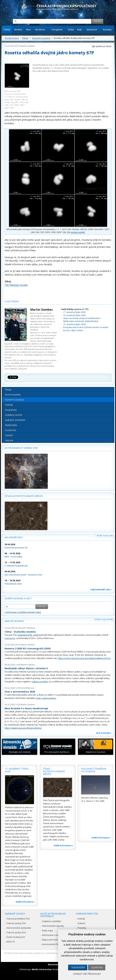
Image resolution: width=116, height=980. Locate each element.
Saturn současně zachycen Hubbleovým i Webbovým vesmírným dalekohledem (82, 320)
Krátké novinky (14, 621)
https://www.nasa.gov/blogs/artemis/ (23, 728)
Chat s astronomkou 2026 (20, 692)
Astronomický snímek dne (21, 448)
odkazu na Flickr (40, 682)
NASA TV (11, 942)
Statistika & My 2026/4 (29, 635)
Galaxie (81, 923)
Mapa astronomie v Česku (55, 940)
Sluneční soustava (41, 38)
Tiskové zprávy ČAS (16, 923)
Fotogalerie (57, 30)
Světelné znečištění (15, 420)
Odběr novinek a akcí (18, 598)
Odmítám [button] (97, 967)
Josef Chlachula (28, 628)
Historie (9, 440)
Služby (71, 30)
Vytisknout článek (103, 46)
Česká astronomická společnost (28, 953)
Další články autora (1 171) (75, 309)
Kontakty (107, 30)
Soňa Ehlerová (27, 688)
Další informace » (25, 902)
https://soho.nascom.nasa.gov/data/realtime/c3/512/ (84, 658)
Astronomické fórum (52, 944)
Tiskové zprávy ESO (16, 932)
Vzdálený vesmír (14, 415)
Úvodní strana (12, 38)
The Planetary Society (16, 285)
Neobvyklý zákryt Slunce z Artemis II (26, 668)
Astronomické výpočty (53, 926)
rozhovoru (10, 638)
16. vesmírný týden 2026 (74, 315)
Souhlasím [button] (78, 967)
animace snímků (78, 232)
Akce (28, 30)
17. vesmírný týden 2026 (74, 312)
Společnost (92, 30)
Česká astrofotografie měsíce (24, 496)
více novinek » (104, 733)
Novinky (18, 30)
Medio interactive (42, 969)
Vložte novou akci (105, 536)
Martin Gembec (28, 46)
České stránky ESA (16, 937)
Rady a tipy (47, 930)
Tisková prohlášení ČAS (18, 919)
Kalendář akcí (14, 537)
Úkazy (8, 389)
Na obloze (40, 30)
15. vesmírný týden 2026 (74, 324)
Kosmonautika (13, 395)
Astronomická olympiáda (19, 928)
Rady (79, 30)
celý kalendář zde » (101, 589)
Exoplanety (11, 410)
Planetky (82, 928)
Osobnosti (11, 430)
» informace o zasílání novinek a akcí (23, 612)
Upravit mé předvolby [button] (87, 974)
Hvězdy (9, 405)
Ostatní (9, 435)
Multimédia (11, 425)
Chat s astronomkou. (46, 698)
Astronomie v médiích (53, 935)
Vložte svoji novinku (104, 619)
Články (7, 30)
